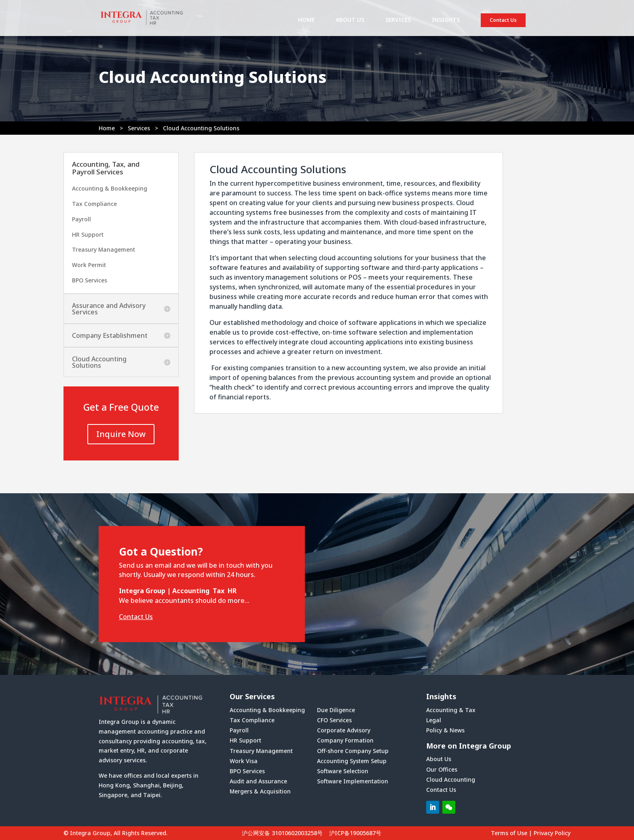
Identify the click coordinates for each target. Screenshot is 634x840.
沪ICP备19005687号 (355, 833)
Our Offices (442, 769)
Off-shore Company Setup (353, 751)
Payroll (81, 219)
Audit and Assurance (258, 781)
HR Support (88, 234)
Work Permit (89, 265)
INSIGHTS (446, 20)
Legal (434, 720)
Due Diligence (336, 710)
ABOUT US (350, 20)
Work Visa (244, 761)
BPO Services (90, 280)
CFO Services (334, 720)
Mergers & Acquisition (260, 791)
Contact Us (503, 20)
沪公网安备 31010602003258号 (282, 833)
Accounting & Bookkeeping (110, 188)
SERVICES (398, 20)
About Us (439, 759)
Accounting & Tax (451, 710)
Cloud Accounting (451, 780)
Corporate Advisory (344, 730)
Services (139, 128)
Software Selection (343, 771)
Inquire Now (121, 434)
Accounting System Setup (352, 761)
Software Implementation (353, 781)
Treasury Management (104, 249)
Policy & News (445, 730)
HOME (306, 20)
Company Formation (345, 740)
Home (107, 128)
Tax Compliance (94, 204)
